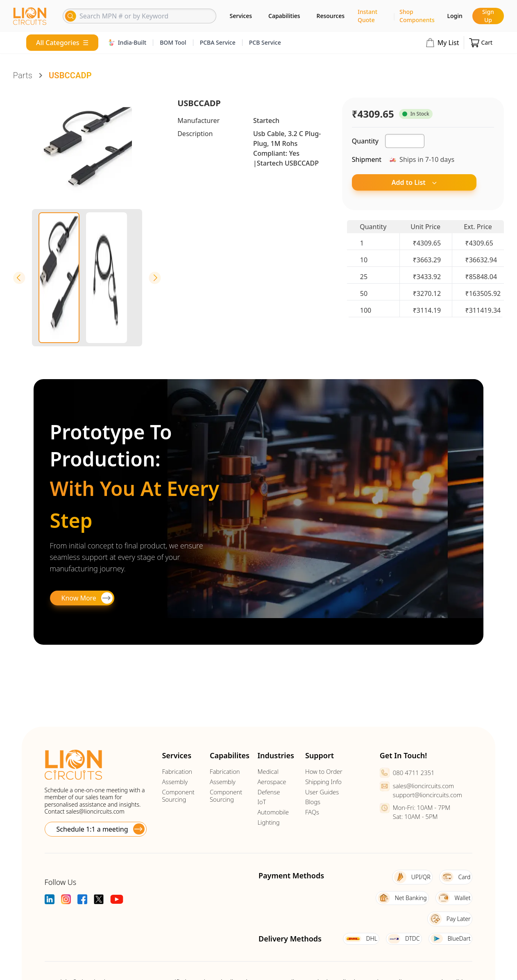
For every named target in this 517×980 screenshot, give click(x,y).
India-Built (127, 42)
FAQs (312, 812)
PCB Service (265, 42)
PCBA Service (218, 42)
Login (455, 16)
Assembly (175, 782)
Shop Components (417, 16)
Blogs (313, 802)
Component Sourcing (178, 796)
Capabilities (284, 16)
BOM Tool (173, 42)
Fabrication (177, 772)
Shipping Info (323, 782)
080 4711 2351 (414, 773)
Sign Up (488, 16)
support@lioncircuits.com (427, 795)
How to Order (324, 772)
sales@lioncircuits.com (95, 811)
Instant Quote (367, 16)
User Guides (322, 792)
